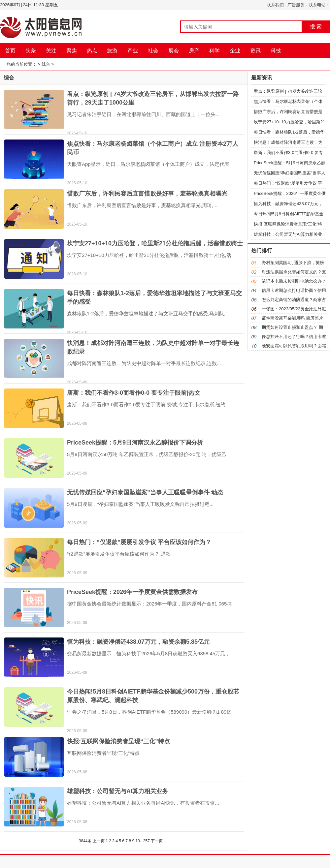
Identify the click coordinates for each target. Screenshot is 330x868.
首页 (10, 51)
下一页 (157, 841)
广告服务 (296, 5)
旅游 (112, 51)
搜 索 (316, 27)
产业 (133, 51)
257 (147, 841)
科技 (276, 51)
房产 (194, 51)
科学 (214, 51)
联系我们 (275, 5)
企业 (235, 51)
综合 (46, 64)
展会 (174, 51)
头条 (31, 51)
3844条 (85, 841)
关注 (51, 51)
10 (137, 841)
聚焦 (72, 51)
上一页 (99, 841)
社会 (153, 51)
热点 (92, 51)
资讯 (255, 51)
